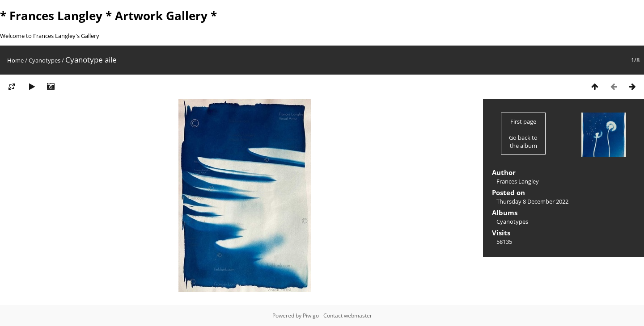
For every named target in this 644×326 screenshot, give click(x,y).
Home (15, 60)
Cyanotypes (44, 60)
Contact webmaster (348, 316)
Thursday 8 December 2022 (532, 201)
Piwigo (311, 316)
